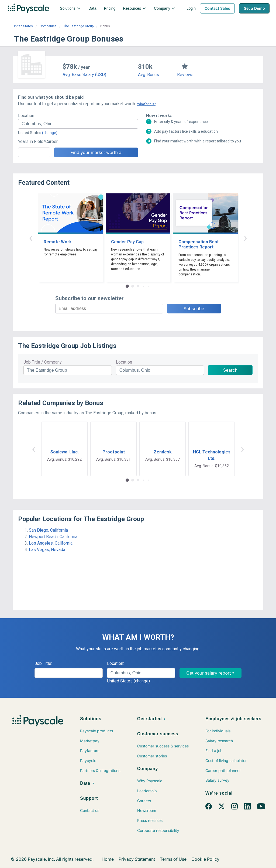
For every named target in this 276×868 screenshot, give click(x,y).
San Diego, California (48, 530)
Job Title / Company (43, 362)
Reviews (185, 75)
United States (23, 26)
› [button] (245, 237)
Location (124, 362)
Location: (27, 116)
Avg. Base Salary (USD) (84, 75)
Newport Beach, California (53, 537)
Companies (48, 26)
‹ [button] (31, 237)
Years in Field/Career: (38, 141)
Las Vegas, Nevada (47, 550)
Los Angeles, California (51, 543)
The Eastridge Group (78, 26)
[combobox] (78, 124)
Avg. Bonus (149, 75)
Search (230, 370)
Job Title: (43, 663)
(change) (50, 133)
